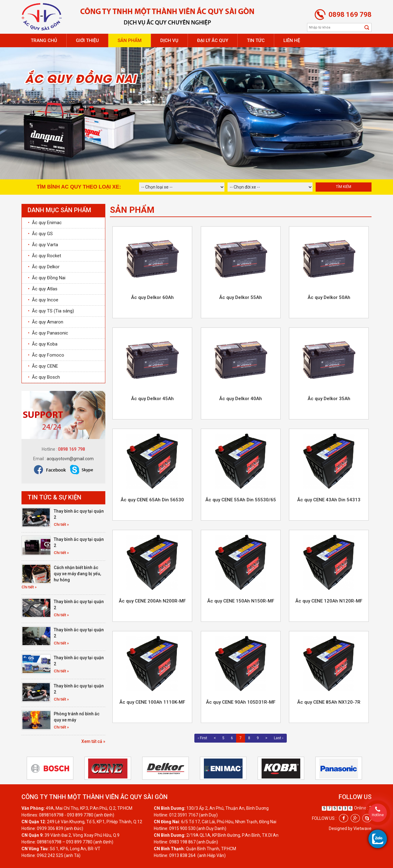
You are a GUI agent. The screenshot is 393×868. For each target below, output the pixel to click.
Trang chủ (44, 40)
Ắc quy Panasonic (48, 333)
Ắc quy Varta (43, 245)
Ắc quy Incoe (43, 300)
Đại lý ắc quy (213, 40)
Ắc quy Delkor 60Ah (152, 297)
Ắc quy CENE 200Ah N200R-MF (152, 601)
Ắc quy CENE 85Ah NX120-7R (329, 702)
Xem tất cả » (93, 741)
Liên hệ (292, 40)
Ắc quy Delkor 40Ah (241, 399)
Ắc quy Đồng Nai (47, 278)
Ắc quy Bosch (44, 377)
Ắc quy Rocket (45, 256)
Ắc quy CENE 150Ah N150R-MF (241, 601)
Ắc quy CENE (43, 366)
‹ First (202, 738)
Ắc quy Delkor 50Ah (329, 297)
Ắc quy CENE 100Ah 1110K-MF (152, 702)
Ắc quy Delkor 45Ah (152, 399)
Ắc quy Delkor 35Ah (329, 399)
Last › (279, 738)
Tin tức (256, 40)
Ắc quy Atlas (43, 289)
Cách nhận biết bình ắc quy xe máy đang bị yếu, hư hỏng (77, 574)
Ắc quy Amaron (46, 322)
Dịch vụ (169, 40)
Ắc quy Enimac (45, 223)
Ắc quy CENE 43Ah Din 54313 (329, 500)
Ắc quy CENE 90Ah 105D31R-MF (241, 702)
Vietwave (362, 828)
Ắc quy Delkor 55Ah (241, 297)
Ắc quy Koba (43, 344)
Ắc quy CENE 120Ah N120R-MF (329, 601)
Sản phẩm (130, 40)
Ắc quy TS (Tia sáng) (51, 311)
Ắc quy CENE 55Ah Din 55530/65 (241, 500)
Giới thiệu (87, 40)
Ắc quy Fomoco (46, 355)
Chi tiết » (61, 524)
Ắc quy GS (40, 234)
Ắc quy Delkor (44, 267)
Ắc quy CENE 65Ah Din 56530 (152, 500)
